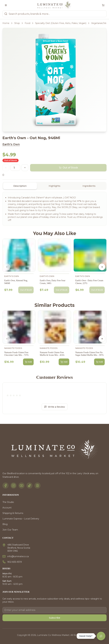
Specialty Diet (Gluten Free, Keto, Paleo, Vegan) (61, 23)
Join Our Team (10, 530)
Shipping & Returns (13, 513)
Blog (5, 524)
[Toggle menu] (6, 5)
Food (27, 23)
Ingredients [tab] (89, 186)
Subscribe (55, 618)
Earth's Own (11, 144)
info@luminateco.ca (18, 556)
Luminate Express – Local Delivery (21, 519)
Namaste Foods (13, 348)
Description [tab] (20, 186)
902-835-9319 (15, 562)
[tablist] (54, 186)
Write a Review (55, 407)
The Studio (8, 502)
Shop (17, 23)
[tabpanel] (54, 209)
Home (6, 23)
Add (28, 362)
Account (7, 508)
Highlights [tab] (54, 186)
